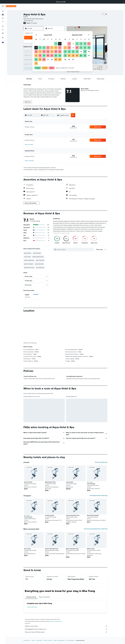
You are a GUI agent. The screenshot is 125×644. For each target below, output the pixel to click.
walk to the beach (29, 264)
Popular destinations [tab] (44, 597)
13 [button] (48, 52)
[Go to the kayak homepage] (11, 6)
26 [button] (44, 59)
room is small (27, 257)
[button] (123, 2)
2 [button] (60, 44)
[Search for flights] (3, 11)
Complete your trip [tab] (31, 597)
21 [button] (52, 55)
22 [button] (56, 55)
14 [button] (52, 52)
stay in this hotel (40, 260)
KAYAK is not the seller (66, 626)
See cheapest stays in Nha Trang (99, 495)
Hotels (33, 640)
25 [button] (40, 59)
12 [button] (44, 52)
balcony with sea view (38, 257)
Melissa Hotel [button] (91, 549)
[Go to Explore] (3, 26)
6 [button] (48, 48)
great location (28, 253)
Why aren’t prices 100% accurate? (66, 632)
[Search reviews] (75, 249)
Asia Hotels (39, 640)
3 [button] (36, 48)
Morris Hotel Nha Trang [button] (72, 549)
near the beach (37, 253)
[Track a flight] (3, 30)
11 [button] (40, 52)
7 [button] (52, 48)
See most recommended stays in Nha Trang (96, 529)
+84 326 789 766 (28, 21)
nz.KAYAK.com (27, 640)
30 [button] (60, 59)
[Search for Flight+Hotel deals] (3, 22)
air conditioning (40, 268)
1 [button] (56, 44)
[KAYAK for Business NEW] (3, 33)
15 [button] (56, 52)
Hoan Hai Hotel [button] (28, 482)
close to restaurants (29, 260)
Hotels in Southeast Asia (59, 640)
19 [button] (44, 55)
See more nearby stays (101, 462)
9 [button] (60, 48)
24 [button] (36, 59)
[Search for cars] (3, 18)
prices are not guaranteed (56, 621)
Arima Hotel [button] (27, 549)
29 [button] (56, 59)
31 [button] (36, 63)
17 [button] (36, 55)
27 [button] (48, 59)
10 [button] (36, 52)
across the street (39, 264)
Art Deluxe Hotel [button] (50, 515)
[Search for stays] (3, 15)
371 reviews (34, 23)
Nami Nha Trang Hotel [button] (93, 515)
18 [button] (40, 55)
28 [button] (52, 59)
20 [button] (48, 55)
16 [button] (60, 52)
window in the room (29, 268)
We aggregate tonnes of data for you (66, 629)
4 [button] (40, 48)
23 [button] (60, 55)
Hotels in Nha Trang (32, 607)
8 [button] (56, 48)
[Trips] (3, 38)
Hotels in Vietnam (48, 640)
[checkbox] (32, 296)
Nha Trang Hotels (70, 640)
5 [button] (44, 48)
